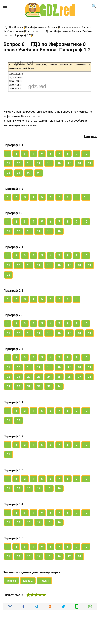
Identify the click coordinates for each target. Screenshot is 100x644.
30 (18, 386)
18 (79, 163)
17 (69, 163)
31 (29, 386)
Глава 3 (44, 581)
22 (29, 173)
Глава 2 (28, 581)
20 (8, 173)
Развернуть (90, 136)
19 (89, 163)
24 (49, 377)
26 (69, 377)
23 (39, 173)
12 (18, 163)
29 (8, 386)
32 (39, 386)
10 (86, 154)
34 (59, 386)
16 (59, 163)
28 (89, 377)
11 (8, 163)
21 (18, 173)
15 (49, 163)
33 (49, 386)
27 (79, 377)
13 (29, 163)
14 (39, 163)
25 (59, 377)
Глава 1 (11, 581)
